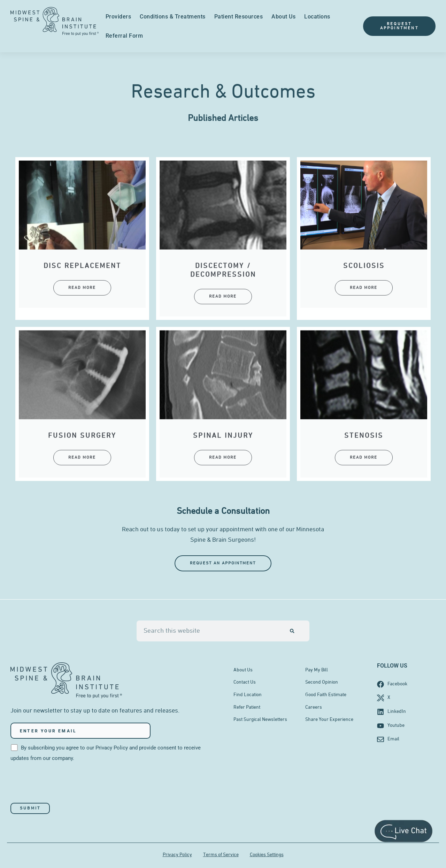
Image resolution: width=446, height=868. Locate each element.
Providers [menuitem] (118, 17)
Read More (82, 330)
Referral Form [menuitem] (124, 36)
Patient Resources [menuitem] (239, 17)
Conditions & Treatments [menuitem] (173, 17)
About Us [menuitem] (283, 17)
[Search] (292, 631)
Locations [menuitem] (317, 17)
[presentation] (63, 783)
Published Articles (223, 126)
